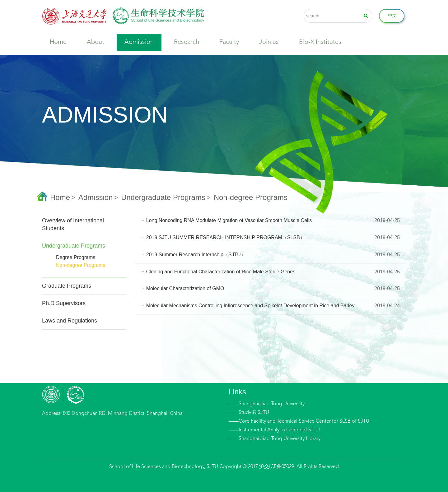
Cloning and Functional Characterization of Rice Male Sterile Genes (221, 272)
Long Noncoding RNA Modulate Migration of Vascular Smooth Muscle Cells (229, 220)
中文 (392, 16)
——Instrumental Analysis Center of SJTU (274, 430)
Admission (139, 42)
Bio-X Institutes (320, 42)
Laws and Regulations (70, 321)
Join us (269, 42)
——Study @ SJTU (249, 413)
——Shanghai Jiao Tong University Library (275, 439)
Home (58, 42)
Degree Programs (76, 257)
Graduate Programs (67, 286)
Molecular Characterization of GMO (186, 288)
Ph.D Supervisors (64, 303)
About (96, 42)
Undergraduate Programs (163, 197)
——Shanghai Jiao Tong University (267, 404)
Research (187, 42)
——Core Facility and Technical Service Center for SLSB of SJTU (299, 421)
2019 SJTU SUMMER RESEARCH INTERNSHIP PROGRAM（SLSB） (226, 237)
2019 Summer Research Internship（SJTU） (196, 255)
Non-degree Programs (81, 265)
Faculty (229, 42)
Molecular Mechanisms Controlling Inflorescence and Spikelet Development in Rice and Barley (251, 306)
